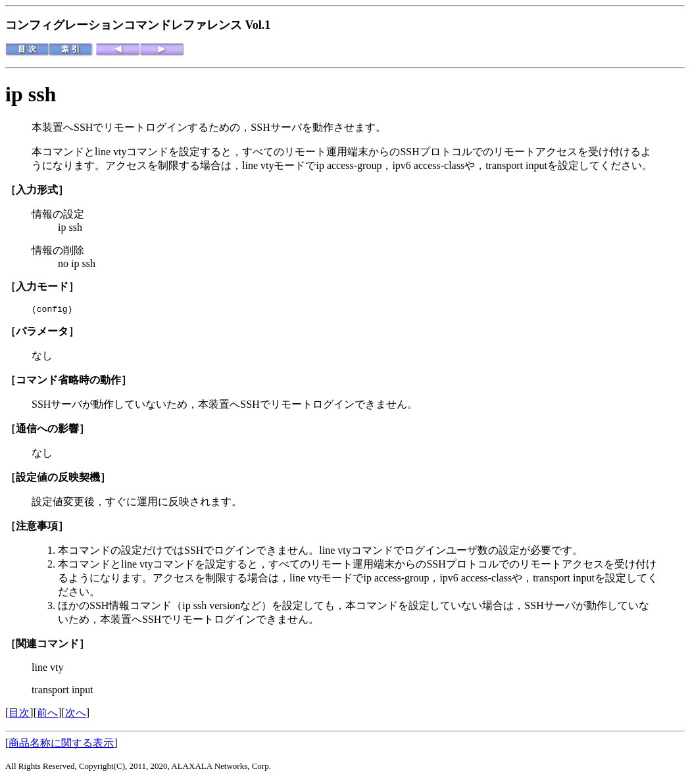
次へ (76, 715)
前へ (47, 715)
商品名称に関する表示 (61, 745)
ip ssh (31, 94)
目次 (19, 715)
